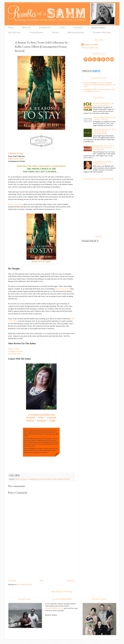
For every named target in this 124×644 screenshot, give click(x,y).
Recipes (55, 33)
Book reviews (21, 479)
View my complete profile (90, 48)
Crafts (62, 28)
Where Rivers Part (15, 354)
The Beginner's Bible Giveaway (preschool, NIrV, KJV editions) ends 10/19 (100, 90)
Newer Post (12, 581)
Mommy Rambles (98, 28)
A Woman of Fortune (15, 351)
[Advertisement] (41, 562)
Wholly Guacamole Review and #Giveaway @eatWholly (103, 104)
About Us (26, 28)
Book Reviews (45, 28)
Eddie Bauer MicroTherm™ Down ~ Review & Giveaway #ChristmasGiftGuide (104, 132)
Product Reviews (37, 33)
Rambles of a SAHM (91, 45)
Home (11, 28)
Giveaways (78, 28)
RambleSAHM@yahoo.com (54, 608)
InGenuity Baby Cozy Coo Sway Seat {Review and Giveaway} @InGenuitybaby (104, 148)
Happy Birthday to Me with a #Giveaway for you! (102, 163)
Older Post (71, 581)
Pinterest (30, 421)
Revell (67, 479)
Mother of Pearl (14, 349)
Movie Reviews (15, 33)
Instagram (42, 421)
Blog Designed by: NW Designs (62, 592)
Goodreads (52, 418)
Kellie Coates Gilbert (16, 159)
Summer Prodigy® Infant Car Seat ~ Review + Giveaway (104, 118)
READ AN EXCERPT (41, 262)
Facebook (31, 418)
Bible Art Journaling (76, 33)
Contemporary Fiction (36, 479)
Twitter (41, 418)
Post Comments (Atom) (25, 585)
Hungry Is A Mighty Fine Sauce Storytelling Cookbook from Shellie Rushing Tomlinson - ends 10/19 (100, 85)
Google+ (53, 421)
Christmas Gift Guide (102, 33)
